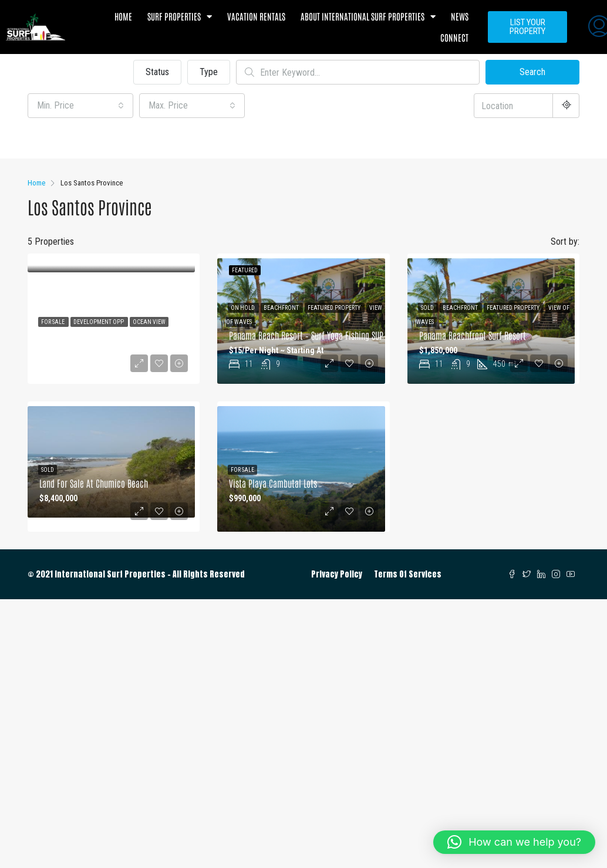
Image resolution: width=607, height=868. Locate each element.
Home (123, 16)
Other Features (62, 139)
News (460, 16)
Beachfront (282, 308)
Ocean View (149, 322)
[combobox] (80, 106)
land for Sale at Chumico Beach (94, 483)
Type (209, 72)
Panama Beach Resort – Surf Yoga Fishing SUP (306, 335)
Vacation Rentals (256, 16)
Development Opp (99, 322)
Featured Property (335, 308)
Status (157, 72)
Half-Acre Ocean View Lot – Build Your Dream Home (126, 335)
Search (532, 72)
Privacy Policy (337, 574)
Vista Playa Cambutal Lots (273, 483)
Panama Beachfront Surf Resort (473, 335)
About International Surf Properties (368, 17)
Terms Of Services (408, 574)
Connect (454, 37)
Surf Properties (180, 17)
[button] (514, 842)
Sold (428, 308)
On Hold (243, 308)
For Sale (53, 322)
